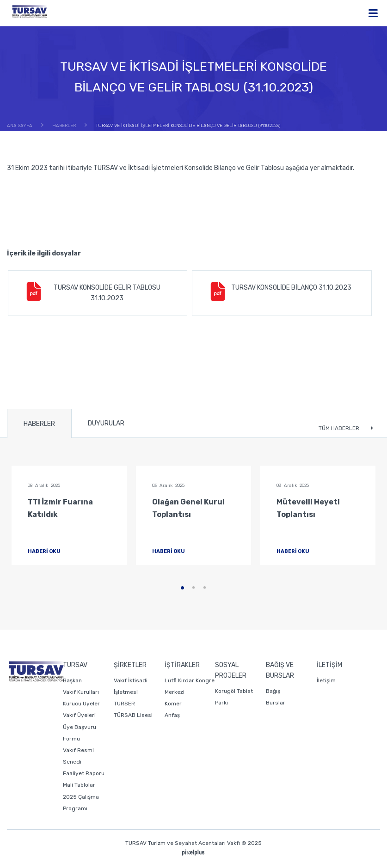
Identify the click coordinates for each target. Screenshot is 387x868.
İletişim (326, 680)
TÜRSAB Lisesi (133, 715)
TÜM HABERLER (346, 428)
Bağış (273, 691)
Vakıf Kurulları (81, 692)
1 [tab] (183, 588)
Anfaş (172, 715)
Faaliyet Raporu (84, 773)
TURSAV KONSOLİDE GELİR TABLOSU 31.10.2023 (92, 292)
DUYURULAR (106, 423)
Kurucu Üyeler (81, 704)
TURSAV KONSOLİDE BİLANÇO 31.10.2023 (280, 291)
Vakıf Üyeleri (79, 715)
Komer (173, 704)
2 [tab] (194, 588)
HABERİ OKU (52, 551)
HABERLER (39, 424)
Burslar (276, 703)
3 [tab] (205, 588)
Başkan (72, 680)
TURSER (124, 704)
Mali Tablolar (79, 785)
